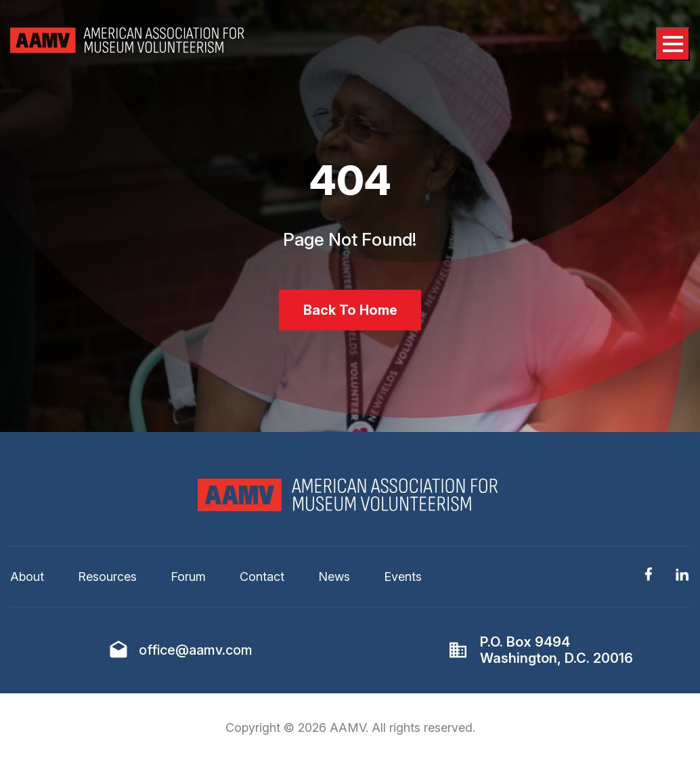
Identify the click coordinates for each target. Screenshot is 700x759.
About (27, 577)
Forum (188, 577)
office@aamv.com (196, 650)
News (334, 577)
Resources (107, 577)
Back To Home (350, 310)
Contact (262, 577)
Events (403, 577)
